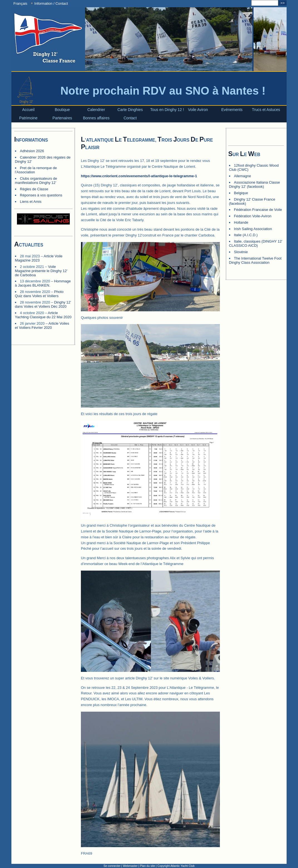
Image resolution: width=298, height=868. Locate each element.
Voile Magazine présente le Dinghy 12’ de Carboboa (41, 271)
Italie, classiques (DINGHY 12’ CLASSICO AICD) (256, 243)
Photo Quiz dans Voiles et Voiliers (39, 294)
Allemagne (243, 176)
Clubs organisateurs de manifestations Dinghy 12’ (36, 181)
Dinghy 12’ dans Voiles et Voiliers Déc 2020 (43, 304)
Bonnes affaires (96, 118)
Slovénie (241, 252)
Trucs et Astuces (266, 110)
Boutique (62, 110)
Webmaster (130, 866)
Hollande (241, 222)
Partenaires (62, 118)
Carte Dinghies (130, 110)
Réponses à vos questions (41, 195)
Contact (130, 118)
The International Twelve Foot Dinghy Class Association (255, 260)
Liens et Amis (31, 202)
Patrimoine (28, 118)
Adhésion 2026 (32, 151)
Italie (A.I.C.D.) (246, 235)
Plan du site (147, 866)
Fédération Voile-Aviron (253, 216)
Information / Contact (49, 3)
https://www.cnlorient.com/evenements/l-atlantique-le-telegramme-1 (139, 176)
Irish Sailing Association (253, 229)
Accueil (28, 110)
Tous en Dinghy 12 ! (167, 110)
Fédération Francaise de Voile (258, 210)
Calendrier (96, 110)
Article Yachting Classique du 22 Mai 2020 (43, 315)
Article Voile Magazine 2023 (39, 258)
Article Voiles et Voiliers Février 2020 (42, 325)
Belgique (241, 193)
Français (19, 3)
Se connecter (112, 866)
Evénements (232, 110)
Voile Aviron (198, 110)
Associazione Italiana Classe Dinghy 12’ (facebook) (254, 184)
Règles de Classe (34, 189)
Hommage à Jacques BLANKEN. (43, 283)
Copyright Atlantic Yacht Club (176, 866)
